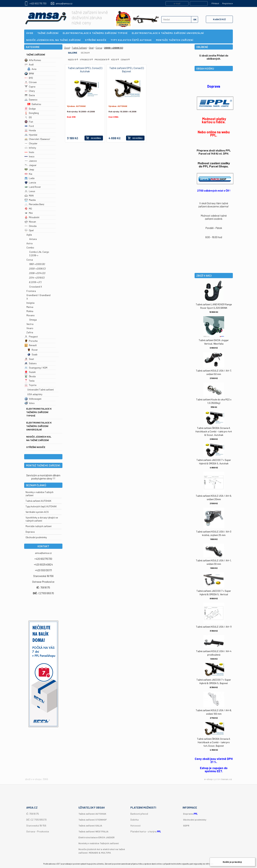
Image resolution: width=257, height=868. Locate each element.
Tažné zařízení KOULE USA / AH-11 (214, 627)
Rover (33, 350)
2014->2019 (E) (37, 278)
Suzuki (30, 372)
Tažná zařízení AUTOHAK (38, 501)
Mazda (30, 200)
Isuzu (29, 152)
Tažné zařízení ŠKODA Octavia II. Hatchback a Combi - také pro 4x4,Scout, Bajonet (214, 742)
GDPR (186, 825)
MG (28, 209)
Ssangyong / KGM (36, 368)
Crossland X (36, 287)
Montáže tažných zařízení (39, 526)
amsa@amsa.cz (64, 3)
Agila (29, 235)
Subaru (31, 363)
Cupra (30, 86)
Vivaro (30, 328)
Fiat (29, 122)
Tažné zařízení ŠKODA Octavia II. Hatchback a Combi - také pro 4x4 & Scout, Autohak (214, 431)
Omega (33, 320)
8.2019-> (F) (35, 282)
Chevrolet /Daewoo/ (37, 139)
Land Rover (33, 187)
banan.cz (227, 779)
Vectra (30, 324)
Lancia (30, 182)
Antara (33, 239)
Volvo (30, 403)
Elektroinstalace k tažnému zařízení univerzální (39, 426)
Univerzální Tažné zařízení (41, 389)
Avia (32, 69)
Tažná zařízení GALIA (90, 825)
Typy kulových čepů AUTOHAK (41, 506)
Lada (29, 178)
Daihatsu (34, 104)
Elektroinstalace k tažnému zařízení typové (39, 412)
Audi (29, 64)
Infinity (30, 148)
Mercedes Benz (34, 204)
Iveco (29, 156)
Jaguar (31, 165)
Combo (30, 247)
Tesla (29, 381)
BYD (29, 78)
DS (28, 117)
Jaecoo (31, 161)
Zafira (30, 332)
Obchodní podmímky (36, 537)
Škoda (30, 376)
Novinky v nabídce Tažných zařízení (99, 843)
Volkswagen (33, 399)
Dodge (30, 109)
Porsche (31, 341)
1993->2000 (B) (37, 264)
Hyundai (31, 135)
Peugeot (31, 336)
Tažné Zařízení (36, 54)
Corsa (30, 260)
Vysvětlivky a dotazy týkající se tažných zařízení (42, 519)
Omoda (31, 226)
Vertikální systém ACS (37, 512)
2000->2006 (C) (37, 269)
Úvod (67, 48)
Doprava (30, 532)
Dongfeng (32, 113)
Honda (30, 130)
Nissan (30, 222)
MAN (29, 195)
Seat (29, 359)
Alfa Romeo (33, 60)
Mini (29, 213)
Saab (32, 354)
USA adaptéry (35, 394)
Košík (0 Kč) (219, 19)
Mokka (30, 311)
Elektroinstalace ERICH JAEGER (97, 837)
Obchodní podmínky (195, 820)
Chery (30, 91)
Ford (29, 126)
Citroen (31, 82)
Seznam (85, 53)
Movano (31, 315)
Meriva (30, 307)
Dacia (30, 95)
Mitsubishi (32, 217)
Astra (29, 243)
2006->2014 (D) (37, 273)
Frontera (31, 291)
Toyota (30, 385)
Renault (31, 345)
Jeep (29, 169)
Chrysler (31, 143)
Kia (28, 174)
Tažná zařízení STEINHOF (93, 820)
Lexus (30, 191)
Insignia (30, 303)
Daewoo (31, 100)
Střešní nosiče (36, 447)
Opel (29, 230)
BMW (29, 73)
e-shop (208, 779)
